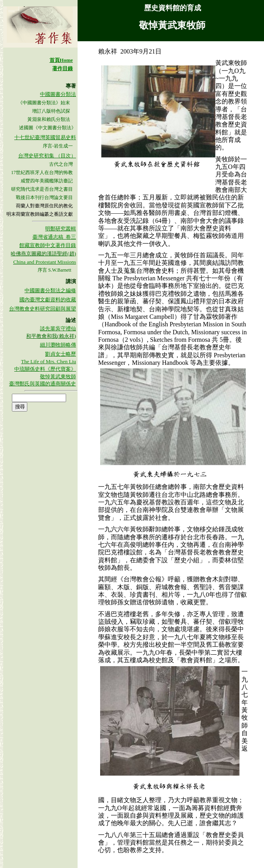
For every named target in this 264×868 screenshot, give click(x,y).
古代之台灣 (61, 164)
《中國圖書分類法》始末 (44, 103)
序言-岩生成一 (58, 146)
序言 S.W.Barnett (54, 270)
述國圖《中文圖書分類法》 (47, 128)
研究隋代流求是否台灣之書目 (42, 189)
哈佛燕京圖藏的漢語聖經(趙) (43, 254)
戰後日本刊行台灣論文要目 (44, 197)
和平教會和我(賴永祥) (51, 336)
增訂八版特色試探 (52, 111)
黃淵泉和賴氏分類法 (49, 119)
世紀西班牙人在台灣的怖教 (44, 172)
